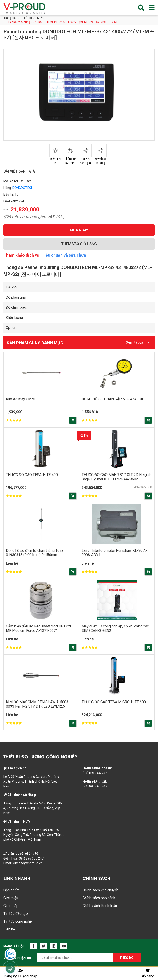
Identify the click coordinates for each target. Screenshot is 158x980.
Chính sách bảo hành (99, 898)
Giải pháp (11, 906)
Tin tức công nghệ (18, 921)
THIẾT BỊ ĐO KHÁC (33, 18)
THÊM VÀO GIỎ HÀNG (79, 244)
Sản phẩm (11, 890)
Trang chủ (10, 18)
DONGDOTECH (23, 188)
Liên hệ (9, 929)
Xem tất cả (139, 343)
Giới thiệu (11, 898)
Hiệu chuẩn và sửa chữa (64, 255)
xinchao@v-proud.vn (28, 863)
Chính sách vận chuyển (100, 890)
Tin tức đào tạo (16, 914)
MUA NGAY (79, 230)
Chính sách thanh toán (100, 906)
